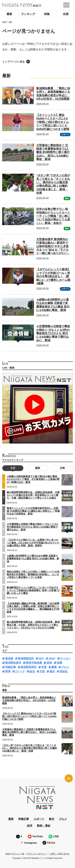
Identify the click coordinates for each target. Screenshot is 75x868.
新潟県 (9, 659)
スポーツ (65, 135)
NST (41, 659)
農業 (54, 667)
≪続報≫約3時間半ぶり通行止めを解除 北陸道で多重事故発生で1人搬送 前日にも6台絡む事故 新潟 (33, 559)
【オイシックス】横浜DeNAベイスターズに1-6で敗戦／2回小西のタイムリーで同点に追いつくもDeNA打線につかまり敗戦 (53, 122)
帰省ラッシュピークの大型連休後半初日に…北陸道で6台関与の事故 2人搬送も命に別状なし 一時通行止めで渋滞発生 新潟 (33, 511)
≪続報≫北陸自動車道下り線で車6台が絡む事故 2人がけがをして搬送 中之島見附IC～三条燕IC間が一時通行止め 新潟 (33, 479)
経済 (30, 826)
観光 (67, 198)
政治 (32, 671)
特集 (47, 14)
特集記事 (11, 667)
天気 (42, 671)
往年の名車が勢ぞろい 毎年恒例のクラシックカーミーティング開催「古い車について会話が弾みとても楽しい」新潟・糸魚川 (53, 216)
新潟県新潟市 (26, 659)
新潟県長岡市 (29, 667)
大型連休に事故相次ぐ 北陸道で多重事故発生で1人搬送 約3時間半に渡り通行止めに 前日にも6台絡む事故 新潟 (53, 152)
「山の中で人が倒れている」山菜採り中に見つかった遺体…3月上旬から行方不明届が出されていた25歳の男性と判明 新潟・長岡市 (33, 543)
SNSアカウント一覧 (15, 854)
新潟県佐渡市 (13, 663)
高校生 (64, 671)
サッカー (65, 659)
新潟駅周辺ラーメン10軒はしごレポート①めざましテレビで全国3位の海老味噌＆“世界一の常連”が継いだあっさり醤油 (33, 590)
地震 (59, 663)
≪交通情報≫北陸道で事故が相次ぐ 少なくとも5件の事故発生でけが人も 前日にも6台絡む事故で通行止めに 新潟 (53, 333)
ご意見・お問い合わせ (59, 854)
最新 (9, 14)
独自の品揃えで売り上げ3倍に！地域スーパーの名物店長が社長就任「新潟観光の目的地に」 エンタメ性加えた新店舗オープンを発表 (33, 574)
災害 (44, 667)
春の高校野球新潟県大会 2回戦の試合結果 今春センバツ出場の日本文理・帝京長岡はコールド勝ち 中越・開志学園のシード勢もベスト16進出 (33, 495)
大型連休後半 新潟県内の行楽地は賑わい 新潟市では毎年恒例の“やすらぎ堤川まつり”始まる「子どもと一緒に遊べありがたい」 (53, 246)
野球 (8, 671)
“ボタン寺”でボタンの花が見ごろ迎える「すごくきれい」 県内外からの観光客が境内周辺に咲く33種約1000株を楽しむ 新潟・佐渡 (53, 184)
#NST (52, 659)
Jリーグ (20, 671)
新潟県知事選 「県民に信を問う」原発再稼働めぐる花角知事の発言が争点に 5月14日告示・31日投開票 (29, 700)
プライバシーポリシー (37, 854)
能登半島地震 (34, 663)
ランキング (28, 14)
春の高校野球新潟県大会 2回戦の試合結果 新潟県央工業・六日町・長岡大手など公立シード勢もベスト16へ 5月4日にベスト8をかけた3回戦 (33, 625)
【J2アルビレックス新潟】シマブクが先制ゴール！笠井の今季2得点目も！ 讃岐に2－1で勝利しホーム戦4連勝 (53, 276)
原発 (49, 663)
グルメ (65, 667)
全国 (66, 14)
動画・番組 (44, 826)
